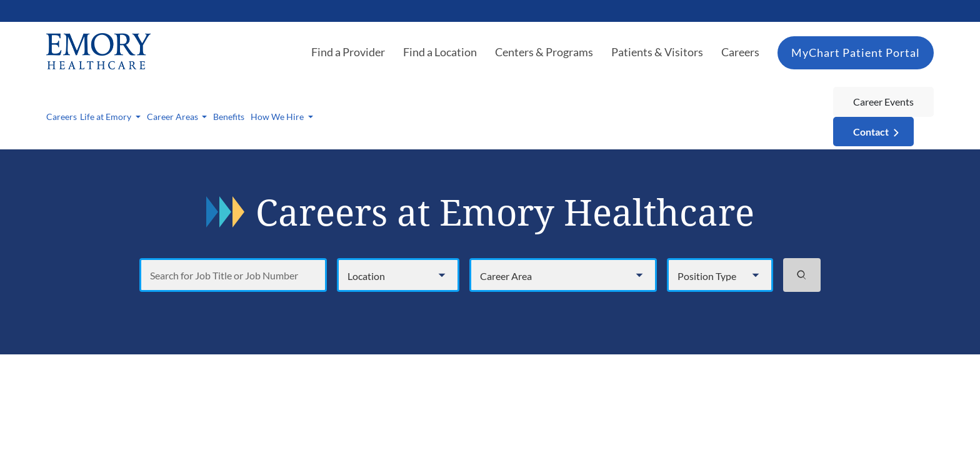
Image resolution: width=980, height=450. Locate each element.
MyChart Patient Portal (856, 52)
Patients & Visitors (657, 52)
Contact (871, 132)
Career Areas (173, 117)
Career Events (883, 102)
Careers (740, 52)
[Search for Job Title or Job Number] (233, 275)
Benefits (229, 117)
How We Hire (278, 117)
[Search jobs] (802, 275)
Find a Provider (348, 52)
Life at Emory (107, 117)
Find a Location (440, 52)
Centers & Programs (544, 52)
